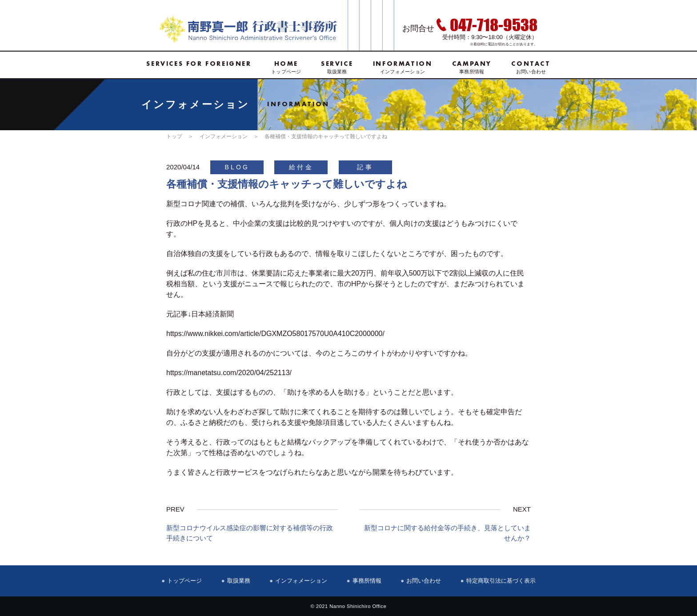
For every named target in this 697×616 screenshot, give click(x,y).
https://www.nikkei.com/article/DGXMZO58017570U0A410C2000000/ (275, 334)
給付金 (301, 167)
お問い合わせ (531, 67)
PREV (175, 509)
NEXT (522, 509)
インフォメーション (403, 67)
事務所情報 (472, 67)
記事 (365, 167)
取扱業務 (337, 67)
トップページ (286, 67)
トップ (174, 136)
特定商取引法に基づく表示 (501, 581)
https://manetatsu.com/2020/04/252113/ (229, 373)
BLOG (237, 167)
